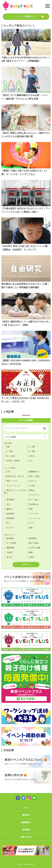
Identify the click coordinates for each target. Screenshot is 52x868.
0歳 (7, 447)
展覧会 (31, 490)
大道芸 (8, 552)
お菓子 (31, 557)
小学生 (31, 456)
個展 (30, 528)
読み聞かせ (33, 504)
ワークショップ (12, 486)
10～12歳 (9, 456)
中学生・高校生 (12, 461)
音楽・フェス (11, 481)
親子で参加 (33, 543)
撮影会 (8, 509)
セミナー (9, 528)
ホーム (26, 808)
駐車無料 (32, 538)
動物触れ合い (34, 472)
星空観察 (9, 500)
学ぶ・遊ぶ (33, 500)
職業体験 (9, 548)
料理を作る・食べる (14, 476)
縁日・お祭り (34, 476)
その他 (31, 486)
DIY (7, 523)
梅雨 (30, 552)
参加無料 (9, 538)
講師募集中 (26, 822)
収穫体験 (9, 518)
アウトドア (33, 514)
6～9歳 (31, 451)
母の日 (8, 557)
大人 (30, 461)
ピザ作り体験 (34, 548)
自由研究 (9, 514)
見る (7, 504)
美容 (30, 509)
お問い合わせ (26, 837)
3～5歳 (8, 451)
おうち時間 (10, 543)
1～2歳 (31, 447)
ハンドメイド (34, 518)
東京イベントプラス (17, 6)
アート (31, 523)
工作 (7, 472)
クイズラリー (34, 495)
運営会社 (26, 815)
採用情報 (26, 830)
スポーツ (32, 481)
